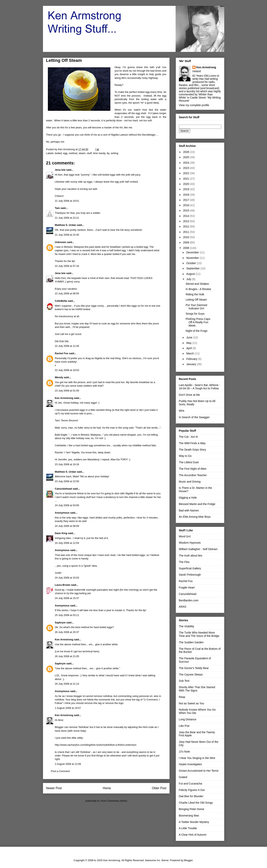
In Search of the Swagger (194, 417)
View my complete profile (194, 105)
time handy (99, 153)
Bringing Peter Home (192, 809)
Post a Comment (60, 771)
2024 (186, 163)
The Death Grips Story (192, 450)
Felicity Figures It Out (192, 790)
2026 (186, 152)
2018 (186, 195)
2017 (186, 200)
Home (107, 788)
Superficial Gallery (190, 568)
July (189, 279)
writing (115, 153)
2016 (186, 205)
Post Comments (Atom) (114, 801)
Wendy (59, 377)
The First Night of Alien (193, 469)
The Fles (184, 562)
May (189, 343)
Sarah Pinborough (190, 575)
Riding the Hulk (195, 294)
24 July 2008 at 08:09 (67, 526)
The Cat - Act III (188, 437)
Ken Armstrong (64, 398)
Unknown (61, 242)
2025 (186, 157)
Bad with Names (189, 510)
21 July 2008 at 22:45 (67, 235)
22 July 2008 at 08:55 (67, 293)
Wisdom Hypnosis (190, 543)
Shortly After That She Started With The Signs (197, 689)
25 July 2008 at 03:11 (67, 615)
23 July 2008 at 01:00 (67, 391)
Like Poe (184, 726)
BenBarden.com (189, 600)
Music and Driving (190, 482)
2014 (186, 216)
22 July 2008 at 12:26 (67, 346)
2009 (186, 242)
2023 (186, 168)
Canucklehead (63, 489)
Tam (57, 208)
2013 (186, 221)
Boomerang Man (189, 816)
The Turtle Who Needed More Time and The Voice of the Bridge (199, 634)
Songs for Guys (195, 314)
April (189, 348)
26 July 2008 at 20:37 (67, 632)
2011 (186, 232)
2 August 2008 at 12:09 (68, 764)
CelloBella (61, 301)
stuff (89, 153)
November (193, 258)
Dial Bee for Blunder (191, 796)
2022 (186, 173)
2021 (186, 179)
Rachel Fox (62, 353)
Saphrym (60, 623)
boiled (58, 153)
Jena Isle (60, 170)
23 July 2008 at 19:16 (67, 464)
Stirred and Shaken (197, 284)
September (193, 268)
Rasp (182, 697)
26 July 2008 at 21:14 (67, 684)
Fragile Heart (187, 588)
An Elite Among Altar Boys (195, 517)
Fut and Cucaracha (191, 784)
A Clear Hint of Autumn (193, 835)
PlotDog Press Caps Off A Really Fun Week (198, 322)
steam (82, 153)
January (192, 364)
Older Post (159, 788)
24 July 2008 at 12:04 (67, 543)
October (192, 263)
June (190, 337)
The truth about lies (191, 556)
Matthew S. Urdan (66, 225)
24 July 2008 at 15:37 (67, 598)
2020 (186, 184)
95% (182, 411)
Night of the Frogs (196, 331)
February (192, 359)
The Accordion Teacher (193, 475)
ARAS (183, 607)
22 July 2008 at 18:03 (67, 370)
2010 (186, 237)
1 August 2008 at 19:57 (68, 708)
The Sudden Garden (191, 642)
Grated (183, 777)
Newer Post (54, 788)
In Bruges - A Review (198, 289)
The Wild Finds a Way (192, 443)
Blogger (188, 860)
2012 (186, 226)
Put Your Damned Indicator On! (196, 307)
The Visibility (187, 626)
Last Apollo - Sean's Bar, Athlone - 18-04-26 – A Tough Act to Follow (200, 387)
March (191, 353)
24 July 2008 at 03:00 (67, 505)
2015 (186, 210)
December (193, 252)
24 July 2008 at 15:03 (67, 578)
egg (65, 153)
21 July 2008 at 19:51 (67, 201)
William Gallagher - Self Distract (198, 549)
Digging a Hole (188, 498)
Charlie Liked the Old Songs (196, 803)
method (73, 153)
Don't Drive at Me (189, 395)
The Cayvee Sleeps (191, 675)
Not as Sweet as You (192, 703)
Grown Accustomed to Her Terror (199, 771)
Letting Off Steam (196, 300)
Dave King (61, 533)
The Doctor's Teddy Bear (194, 668)
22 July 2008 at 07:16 (67, 266)
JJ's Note (184, 752)
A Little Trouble (188, 828)
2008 (186, 248)
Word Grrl (185, 536)
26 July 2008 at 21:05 (67, 656)
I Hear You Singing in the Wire (197, 758)
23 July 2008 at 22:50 (67, 481)
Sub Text (184, 681)
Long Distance (188, 719)
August (191, 274)
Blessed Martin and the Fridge (197, 504)
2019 (186, 189)
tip (108, 153)
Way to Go (185, 456)
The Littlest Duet (189, 462)
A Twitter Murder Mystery (194, 822)
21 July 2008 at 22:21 (67, 218)
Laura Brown (63, 585)
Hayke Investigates (190, 764)
